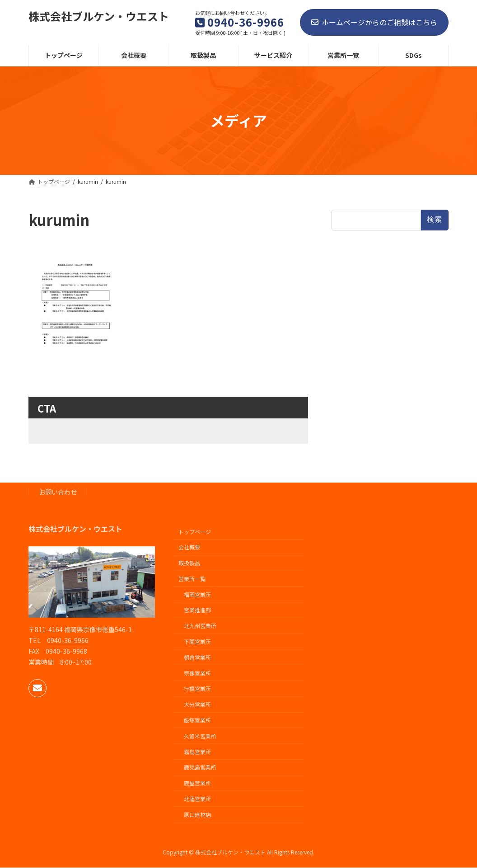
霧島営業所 (197, 752)
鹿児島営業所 (200, 767)
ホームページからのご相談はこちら (374, 22)
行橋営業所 (197, 689)
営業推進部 (197, 610)
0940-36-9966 (68, 640)
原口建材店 (197, 814)
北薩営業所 (197, 799)
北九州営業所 (200, 626)
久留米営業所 (200, 736)
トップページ (195, 532)
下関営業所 (197, 641)
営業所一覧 (192, 579)
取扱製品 (189, 563)
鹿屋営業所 (197, 783)
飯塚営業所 (197, 720)
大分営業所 (197, 704)
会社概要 (189, 547)
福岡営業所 (197, 594)
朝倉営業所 (197, 657)
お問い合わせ (58, 492)
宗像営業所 (197, 673)
